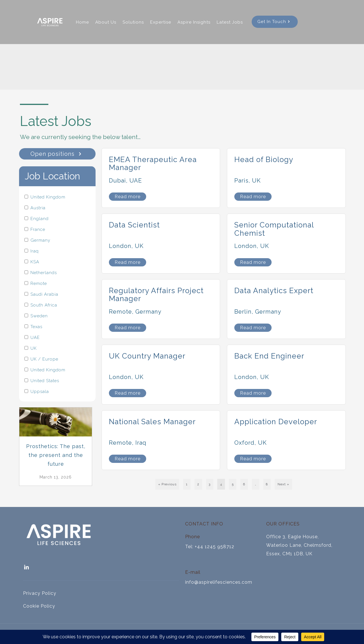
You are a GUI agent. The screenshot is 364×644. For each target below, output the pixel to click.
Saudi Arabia (41, 294)
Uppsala (37, 392)
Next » (283, 484)
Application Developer (276, 422)
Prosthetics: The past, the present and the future (56, 455)
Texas (33, 327)
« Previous (167, 484)
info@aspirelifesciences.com (219, 582)
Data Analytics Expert (274, 291)
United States (42, 381)
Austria (35, 208)
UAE (32, 337)
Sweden (36, 316)
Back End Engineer (269, 356)
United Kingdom (45, 197)
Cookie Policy (39, 606)
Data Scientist (134, 225)
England (37, 219)
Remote (36, 283)
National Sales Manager (152, 422)
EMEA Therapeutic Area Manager (153, 163)
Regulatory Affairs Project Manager (156, 295)
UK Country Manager (147, 356)
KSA (32, 262)
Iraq (32, 251)
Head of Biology (264, 160)
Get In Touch (275, 22)
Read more (128, 197)
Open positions (57, 154)
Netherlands (41, 273)
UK (31, 348)
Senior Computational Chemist (274, 229)
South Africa (41, 305)
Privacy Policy (40, 593)
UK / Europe (41, 359)
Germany (37, 240)
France (35, 229)
